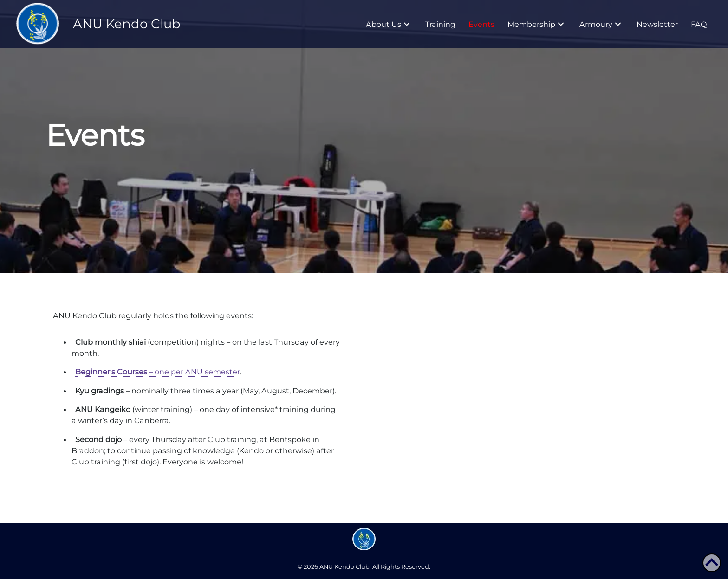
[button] (407, 24)
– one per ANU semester (158, 372)
